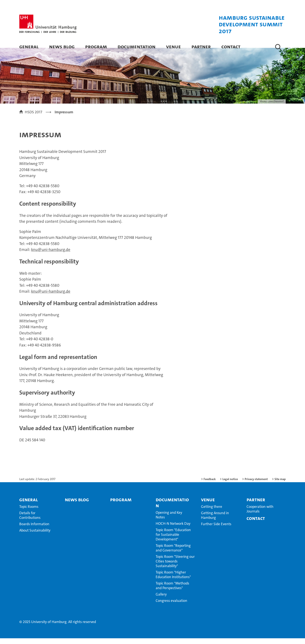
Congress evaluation (171, 606)
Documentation (137, 46)
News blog (62, 46)
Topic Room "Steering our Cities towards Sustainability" (175, 567)
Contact (231, 46)
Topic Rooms (29, 512)
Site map (280, 485)
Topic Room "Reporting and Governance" (173, 554)
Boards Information (34, 530)
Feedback (210, 485)
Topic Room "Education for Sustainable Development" (173, 540)
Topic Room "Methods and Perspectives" (172, 591)
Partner (201, 46)
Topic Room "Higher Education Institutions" (173, 580)
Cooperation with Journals (260, 515)
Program (96, 46)
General (29, 46)
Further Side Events (216, 530)
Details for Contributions (30, 521)
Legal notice (230, 485)
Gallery (161, 600)
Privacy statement (256, 485)
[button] (278, 47)
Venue (173, 46)
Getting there (212, 512)
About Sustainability (35, 536)
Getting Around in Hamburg (215, 521)
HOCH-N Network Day (173, 529)
